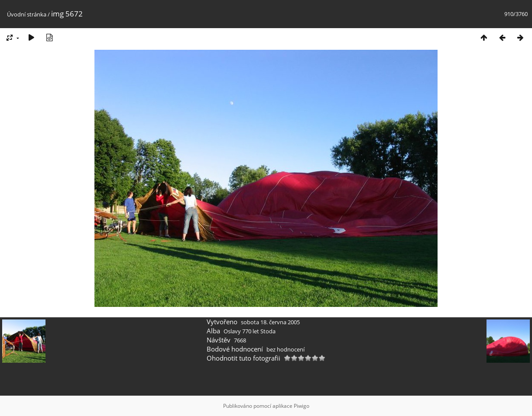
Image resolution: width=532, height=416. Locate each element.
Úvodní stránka (27, 14)
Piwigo (302, 406)
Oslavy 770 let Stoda (250, 331)
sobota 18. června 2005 (270, 322)
